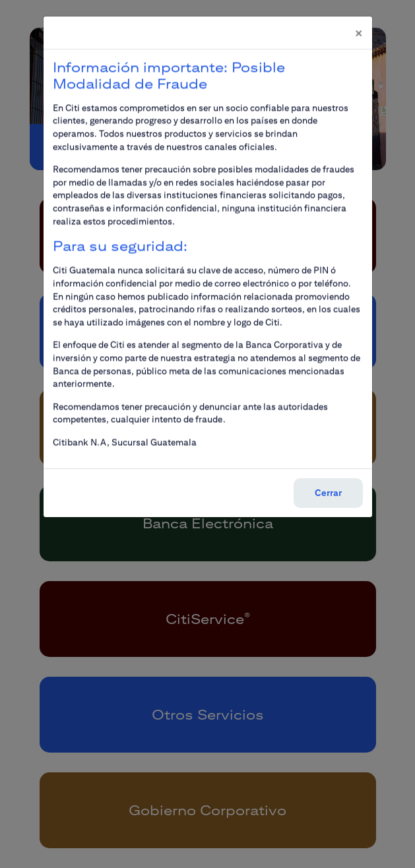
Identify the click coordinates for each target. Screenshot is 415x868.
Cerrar (328, 485)
